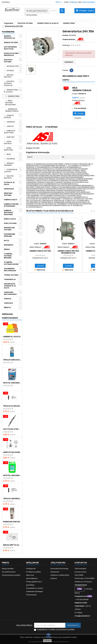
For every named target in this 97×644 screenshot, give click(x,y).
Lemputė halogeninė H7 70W (12, 452)
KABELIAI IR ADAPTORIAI (9, 132)
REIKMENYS (9, 245)
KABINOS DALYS (11, 200)
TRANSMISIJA (10, 279)
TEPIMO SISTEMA (11, 275)
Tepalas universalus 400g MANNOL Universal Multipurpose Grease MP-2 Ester (12, 499)
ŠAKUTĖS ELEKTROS (9, 177)
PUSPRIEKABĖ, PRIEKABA (10, 235)
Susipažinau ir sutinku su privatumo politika (56, 630)
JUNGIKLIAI (11, 122)
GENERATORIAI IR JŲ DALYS (11, 91)
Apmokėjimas (32, 578)
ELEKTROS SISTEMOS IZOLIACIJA (9, 83)
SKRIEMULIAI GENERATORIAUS (12, 110)
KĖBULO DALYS (10, 219)
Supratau (47, 641)
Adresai (54, 578)
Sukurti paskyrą (89, 2)
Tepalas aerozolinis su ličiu (12, 360)
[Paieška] (57, 11)
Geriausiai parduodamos (10, 316)
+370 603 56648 (82, 600)
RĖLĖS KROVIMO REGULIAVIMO (11, 103)
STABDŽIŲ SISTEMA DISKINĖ (11, 263)
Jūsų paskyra (58, 563)
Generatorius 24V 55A (40, 251)
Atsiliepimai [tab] (51, 127)
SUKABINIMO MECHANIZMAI (10, 270)
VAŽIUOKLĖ (8, 303)
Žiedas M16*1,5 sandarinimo (12, 545)
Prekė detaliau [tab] (34, 127)
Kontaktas (6, 2)
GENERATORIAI (14, 96)
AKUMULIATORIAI (13, 66)
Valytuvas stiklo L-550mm (12, 429)
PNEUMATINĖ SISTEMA (9, 229)
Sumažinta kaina (9, 572)
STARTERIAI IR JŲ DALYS (10, 171)
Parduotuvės (31, 595)
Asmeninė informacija (59, 569)
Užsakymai (55, 572)
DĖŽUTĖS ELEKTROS (9, 76)
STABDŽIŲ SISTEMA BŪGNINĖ (8, 256)
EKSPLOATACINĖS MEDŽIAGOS (11, 54)
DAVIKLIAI (10, 71)
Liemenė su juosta (12, 337)
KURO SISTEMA (10, 223)
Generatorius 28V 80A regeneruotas (68, 252)
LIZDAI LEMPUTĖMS (9, 149)
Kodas (65, 35)
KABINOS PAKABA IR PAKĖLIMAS (11, 205)
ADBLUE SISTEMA (11, 42)
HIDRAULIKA (9, 189)
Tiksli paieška (31, 15)
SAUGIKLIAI (11, 159)
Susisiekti (69, 62)
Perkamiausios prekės (11, 575)
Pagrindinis (8, 32)
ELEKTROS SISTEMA (8, 61)
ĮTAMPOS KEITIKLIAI (9, 116)
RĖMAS (7, 249)
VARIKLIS (8, 299)
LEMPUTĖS (10, 137)
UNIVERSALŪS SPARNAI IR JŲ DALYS (10, 286)
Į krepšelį (79, 113)
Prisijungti (73, 2)
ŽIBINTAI (7, 307)
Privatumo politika (33, 572)
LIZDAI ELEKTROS (8, 143)
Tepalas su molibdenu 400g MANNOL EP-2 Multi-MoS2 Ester (12, 406)
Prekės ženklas (69, 40)
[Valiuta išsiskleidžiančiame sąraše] (59, 2)
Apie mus (30, 575)
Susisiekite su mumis (35, 588)
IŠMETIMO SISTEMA (8, 194)
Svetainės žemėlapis (35, 591)
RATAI (6, 241)
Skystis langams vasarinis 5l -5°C (12, 475)
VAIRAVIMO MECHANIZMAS (10, 293)
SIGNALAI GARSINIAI (9, 164)
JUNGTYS (10, 126)
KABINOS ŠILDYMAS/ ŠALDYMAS (8, 212)
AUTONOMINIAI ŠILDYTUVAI (10, 48)
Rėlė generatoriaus (82, 89)
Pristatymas (31, 569)
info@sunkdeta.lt (82, 616)
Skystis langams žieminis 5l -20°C (12, 383)
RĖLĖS (9, 154)
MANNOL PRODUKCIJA (9, 37)
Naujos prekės (8, 569)
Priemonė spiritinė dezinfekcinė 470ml (12, 522)
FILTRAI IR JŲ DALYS (9, 183)
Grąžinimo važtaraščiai (60, 575)
